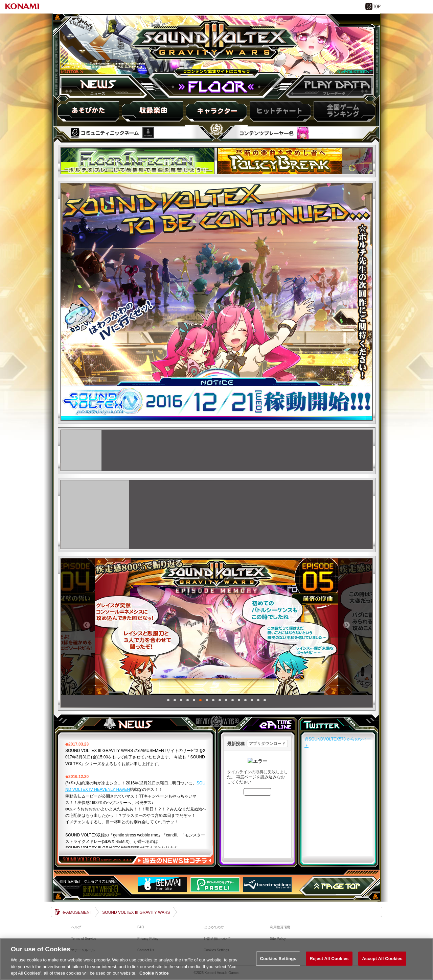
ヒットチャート (280, 111)
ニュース (105, 87)
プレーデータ (328, 87)
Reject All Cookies (329, 963)
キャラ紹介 (216, 111)
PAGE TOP (338, 886)
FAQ (141, 927)
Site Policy (278, 939)
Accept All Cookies (382, 963)
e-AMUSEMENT (77, 912)
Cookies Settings (278, 963)
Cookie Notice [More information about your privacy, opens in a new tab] (154, 977)
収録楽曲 (153, 111)
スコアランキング (343, 111)
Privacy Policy (148, 939)
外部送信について (217, 939)
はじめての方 (214, 927)
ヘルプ (76, 927)
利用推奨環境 (280, 927)
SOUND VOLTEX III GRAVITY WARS (216, 48)
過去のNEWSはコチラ (175, 860)
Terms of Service (84, 939)
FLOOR (216, 87)
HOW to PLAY (89, 111)
